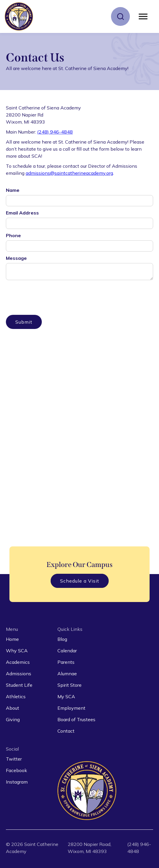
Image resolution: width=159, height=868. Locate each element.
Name (13, 190)
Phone (13, 235)
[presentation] (51, 294)
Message (16, 258)
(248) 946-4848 (55, 132)
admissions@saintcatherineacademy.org (69, 173)
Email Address (22, 213)
